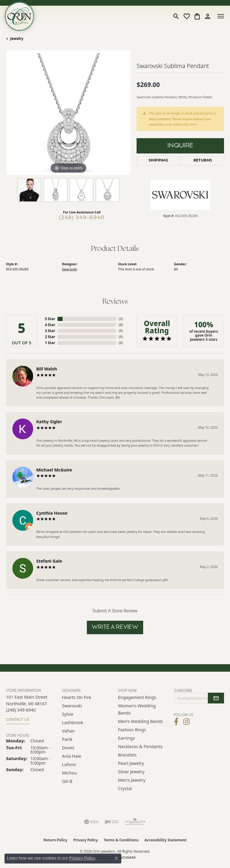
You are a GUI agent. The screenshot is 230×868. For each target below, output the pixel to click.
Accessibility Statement (165, 840)
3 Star (50, 331)
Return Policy (55, 840)
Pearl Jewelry (131, 763)
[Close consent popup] (116, 858)
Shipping (158, 161)
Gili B (67, 781)
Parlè (67, 739)
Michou (69, 773)
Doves (68, 748)
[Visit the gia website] (91, 822)
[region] (68, 113)
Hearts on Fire (77, 697)
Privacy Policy (86, 840)
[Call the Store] (21, 710)
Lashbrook (73, 722)
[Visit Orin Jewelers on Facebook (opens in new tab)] (176, 722)
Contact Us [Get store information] (18, 719)
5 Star (50, 319)
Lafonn (69, 764)
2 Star (50, 337)
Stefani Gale (49, 561)
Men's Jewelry (132, 780)
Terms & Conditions (121, 840)
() (121, 319)
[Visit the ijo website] (111, 822)
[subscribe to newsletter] (216, 698)
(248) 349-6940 (82, 218)
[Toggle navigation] (221, 16)
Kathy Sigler (49, 422)
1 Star (50, 343)
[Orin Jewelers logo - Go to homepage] (19, 16)
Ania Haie (72, 756)
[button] (176, 16)
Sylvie (68, 714)
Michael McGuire (54, 470)
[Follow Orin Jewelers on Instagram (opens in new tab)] (186, 722)
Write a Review (115, 627)
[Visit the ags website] (135, 822)
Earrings (126, 738)
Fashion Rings (132, 730)
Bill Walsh (47, 369)
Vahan (68, 731)
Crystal (125, 788)
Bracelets (127, 755)
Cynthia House (52, 513)
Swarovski (69, 269)
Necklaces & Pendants (140, 746)
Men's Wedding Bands (140, 721)
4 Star (50, 325)
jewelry (17, 39)
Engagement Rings (137, 697)
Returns (203, 161)
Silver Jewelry (131, 772)
